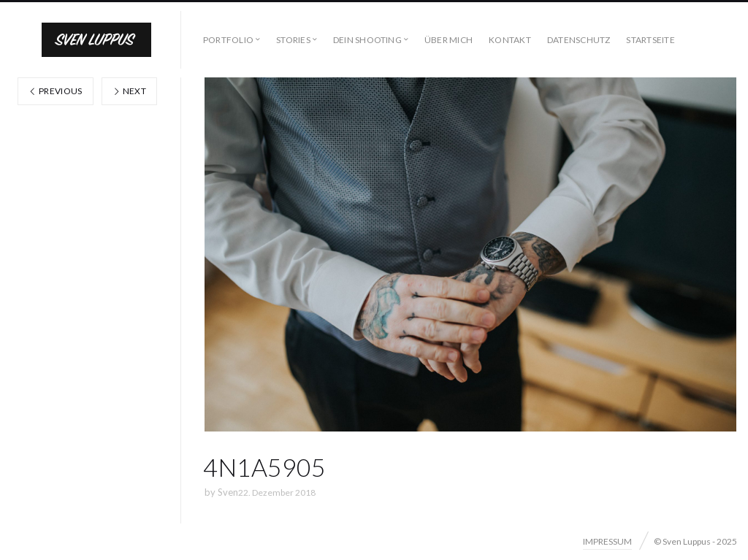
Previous (56, 91)
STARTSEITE (650, 40)
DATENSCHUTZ (579, 40)
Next (129, 91)
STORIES (293, 40)
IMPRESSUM (607, 541)
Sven (228, 492)
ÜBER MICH (449, 40)
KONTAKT (510, 40)
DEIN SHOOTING (367, 40)
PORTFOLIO (228, 40)
